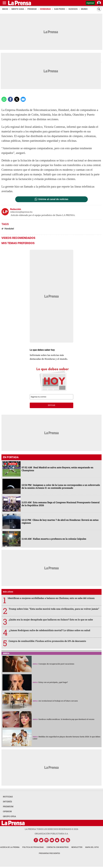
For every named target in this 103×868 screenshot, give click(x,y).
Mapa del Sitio (92, 847)
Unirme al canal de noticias (53, 199)
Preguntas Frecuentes (49, 853)
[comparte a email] (23, 99)
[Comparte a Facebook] (10, 99)
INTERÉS (7, 802)
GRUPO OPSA (9, 816)
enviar (51, 405)
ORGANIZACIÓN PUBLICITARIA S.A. (51, 834)
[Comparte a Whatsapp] (4, 99)
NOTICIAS (8, 797)
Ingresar (90, 3)
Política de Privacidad (33, 847)
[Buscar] (99, 9)
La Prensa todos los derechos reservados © (51, 829)
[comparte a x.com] (17, 99)
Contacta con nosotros (58, 847)
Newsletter (77, 847)
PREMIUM (8, 806)
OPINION (7, 811)
